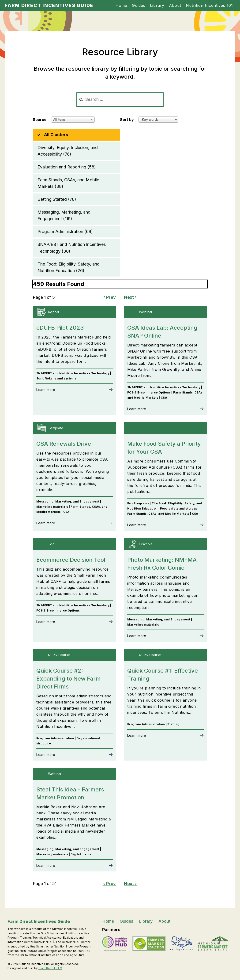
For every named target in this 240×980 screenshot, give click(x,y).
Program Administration (65, 232)
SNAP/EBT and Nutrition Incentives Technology (72, 248)
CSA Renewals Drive (64, 444)
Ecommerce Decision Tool (71, 560)
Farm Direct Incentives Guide (49, 5)
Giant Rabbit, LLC (50, 968)
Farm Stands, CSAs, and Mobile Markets (68, 184)
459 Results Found (58, 284)
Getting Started (57, 199)
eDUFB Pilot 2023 (60, 328)
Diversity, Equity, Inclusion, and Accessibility (68, 151)
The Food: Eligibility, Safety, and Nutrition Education (69, 268)
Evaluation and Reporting (67, 167)
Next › (130, 297)
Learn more (46, 390)
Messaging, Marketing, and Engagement (64, 216)
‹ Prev (110, 297)
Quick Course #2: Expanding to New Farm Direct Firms (68, 679)
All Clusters (56, 135)
